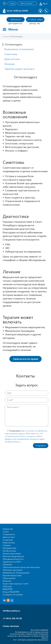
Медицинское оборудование (16, 573)
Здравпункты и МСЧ (12, 562)
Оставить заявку (35, 20)
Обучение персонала (13, 570)
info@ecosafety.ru (11, 611)
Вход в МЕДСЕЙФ (11, 592)
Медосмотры (9, 543)
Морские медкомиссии (13, 556)
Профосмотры (9, 551)
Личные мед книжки (12, 554)
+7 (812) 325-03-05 (12, 618)
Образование (9, 578)
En (47, 4)
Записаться (16, 20)
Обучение (7, 586)
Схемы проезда (11, 626)
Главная (6, 36)
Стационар (8, 540)
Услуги (6, 532)
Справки (7, 545)
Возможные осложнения (19, 49)
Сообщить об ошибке (13, 595)
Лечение (9, 64)
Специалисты (9, 534)
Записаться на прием (26, 359)
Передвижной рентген (13, 559)
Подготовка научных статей (16, 584)
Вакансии (7, 581)
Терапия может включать (20, 69)
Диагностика (12, 59)
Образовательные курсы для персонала (21, 567)
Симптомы (11, 54)
